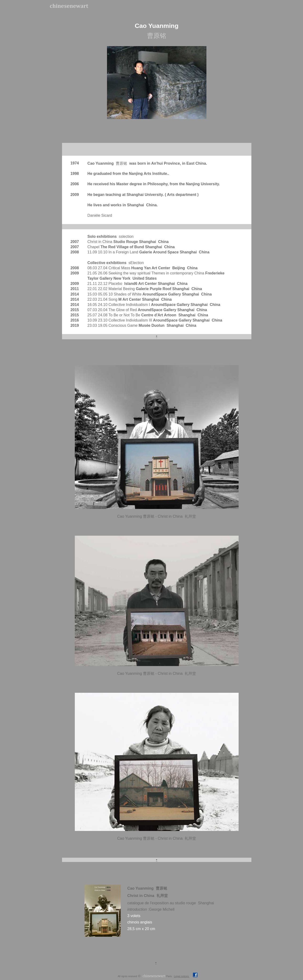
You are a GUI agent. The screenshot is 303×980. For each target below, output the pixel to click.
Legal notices (182, 976)
